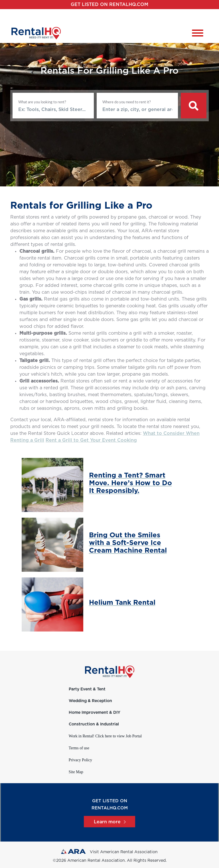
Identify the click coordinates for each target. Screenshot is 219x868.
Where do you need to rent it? (127, 102)
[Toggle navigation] (198, 34)
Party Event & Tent (87, 689)
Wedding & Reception (90, 701)
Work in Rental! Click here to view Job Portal (105, 736)
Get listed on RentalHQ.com (109, 5)
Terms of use (79, 748)
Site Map (76, 772)
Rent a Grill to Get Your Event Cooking (91, 440)
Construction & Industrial (94, 724)
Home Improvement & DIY (95, 713)
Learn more (109, 822)
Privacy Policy (80, 760)
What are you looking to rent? (42, 102)
